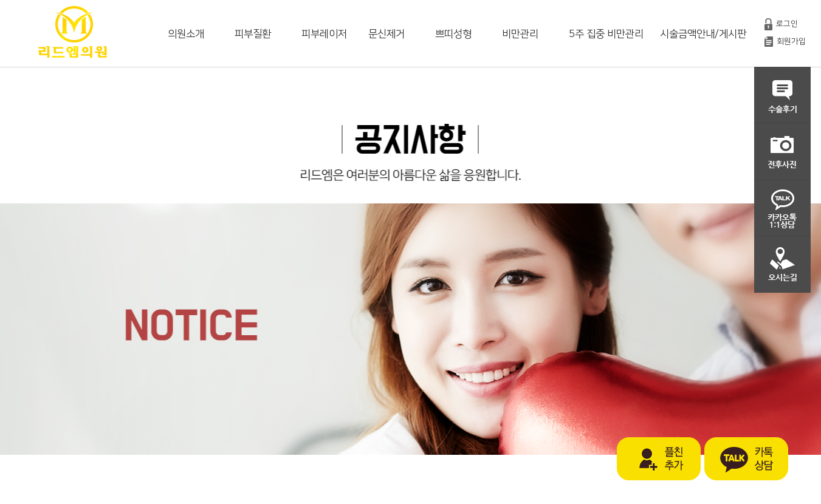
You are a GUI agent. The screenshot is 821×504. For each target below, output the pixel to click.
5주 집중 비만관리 (606, 34)
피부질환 (253, 34)
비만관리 (520, 34)
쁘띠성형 (453, 34)
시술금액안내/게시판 (703, 34)
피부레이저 (324, 34)
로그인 (787, 24)
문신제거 (386, 34)
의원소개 (186, 34)
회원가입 (791, 41)
